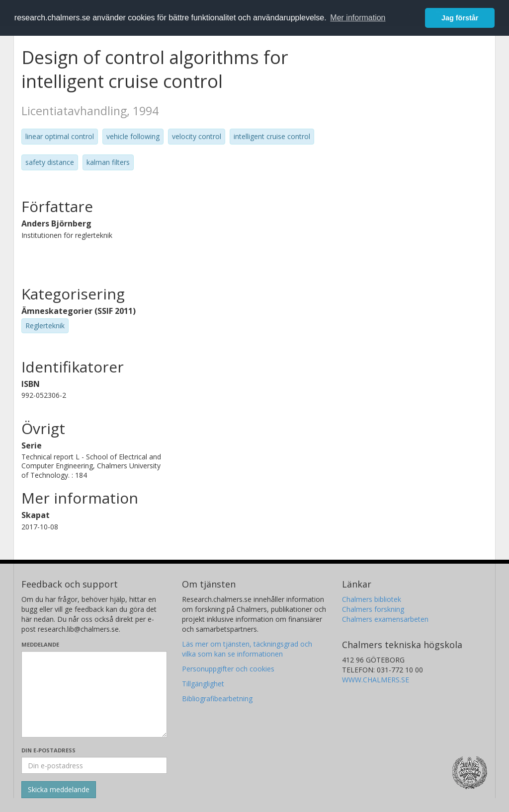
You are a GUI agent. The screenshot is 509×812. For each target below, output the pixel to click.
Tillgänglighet (203, 684)
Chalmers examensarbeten (385, 619)
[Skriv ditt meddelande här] (94, 694)
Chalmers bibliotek (372, 599)
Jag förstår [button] (460, 18)
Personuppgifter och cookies (228, 669)
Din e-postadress (48, 750)
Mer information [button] (358, 18)
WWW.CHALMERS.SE (376, 680)
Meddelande (40, 644)
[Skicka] (59, 790)
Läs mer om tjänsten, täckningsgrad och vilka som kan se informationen (247, 649)
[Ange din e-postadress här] (94, 765)
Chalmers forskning (373, 609)
